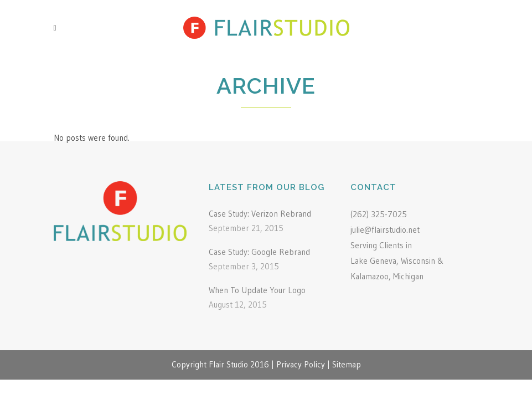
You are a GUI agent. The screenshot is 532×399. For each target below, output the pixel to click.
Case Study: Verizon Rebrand (260, 214)
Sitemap (347, 364)
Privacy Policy (301, 364)
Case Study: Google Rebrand (259, 252)
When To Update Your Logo (257, 290)
